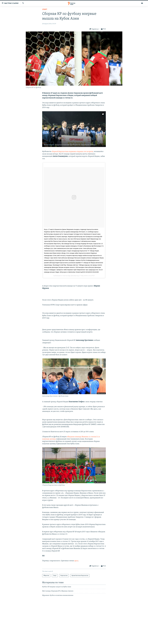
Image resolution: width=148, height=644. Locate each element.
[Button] (94, 29)
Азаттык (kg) (67, 276)
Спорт (45, 9)
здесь (76, 561)
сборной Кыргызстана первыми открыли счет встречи (72, 152)
